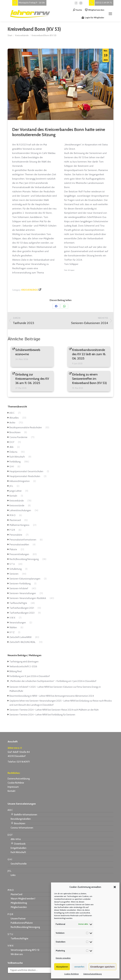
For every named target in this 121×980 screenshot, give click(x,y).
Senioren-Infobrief (19, 588)
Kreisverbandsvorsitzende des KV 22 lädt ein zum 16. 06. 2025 (89, 354)
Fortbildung (15, 462)
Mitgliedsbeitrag (19, 903)
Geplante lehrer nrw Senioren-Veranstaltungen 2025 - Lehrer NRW (42, 701)
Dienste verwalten (63, 958)
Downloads (18, 843)
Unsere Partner (18, 919)
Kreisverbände (30, 290)
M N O (12, 515)
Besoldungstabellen (21, 819)
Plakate (13, 549)
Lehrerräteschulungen (20, 510)
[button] (115, 887)
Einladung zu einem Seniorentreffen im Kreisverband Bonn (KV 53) (89, 379)
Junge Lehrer (16, 491)
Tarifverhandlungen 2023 (22, 613)
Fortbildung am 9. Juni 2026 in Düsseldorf (30, 676)
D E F (12, 442)
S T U (12, 564)
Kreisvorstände (17, 506)
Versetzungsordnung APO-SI (25, 950)
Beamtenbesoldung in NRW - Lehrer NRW (30, 696)
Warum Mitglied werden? (23, 899)
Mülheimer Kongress (19, 525)
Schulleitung (16, 569)
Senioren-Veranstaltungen (23, 593)
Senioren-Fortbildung (20, 584)
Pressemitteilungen (19, 554)
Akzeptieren (62, 967)
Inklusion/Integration (20, 481)
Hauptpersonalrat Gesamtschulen (26, 471)
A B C (12, 413)
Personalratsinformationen (23, 540)
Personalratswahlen (19, 545)
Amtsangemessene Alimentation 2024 (74, 696)
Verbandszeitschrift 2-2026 (23, 666)
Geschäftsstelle (19, 864)
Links (13, 875)
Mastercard (15, 520)
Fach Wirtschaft (17, 457)
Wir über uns (17, 954)
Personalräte (16, 535)
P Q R (12, 530)
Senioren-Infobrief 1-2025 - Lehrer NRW (29, 687)
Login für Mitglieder (93, 18)
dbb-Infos (16, 839)
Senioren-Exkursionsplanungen (25, 579)
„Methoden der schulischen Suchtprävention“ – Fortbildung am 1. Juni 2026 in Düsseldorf (53, 681)
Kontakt (13, 496)
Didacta (13, 452)
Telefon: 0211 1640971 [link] (19, 762)
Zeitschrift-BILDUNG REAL (22, 642)
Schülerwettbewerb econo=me (28, 352)
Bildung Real (16, 671)
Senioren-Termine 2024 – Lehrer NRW (28, 710)
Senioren (14, 574)
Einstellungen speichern (103, 967)
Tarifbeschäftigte (18, 603)
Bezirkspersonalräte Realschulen (26, 428)
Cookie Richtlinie (16, 783)
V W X (12, 618)
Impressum (13, 787)
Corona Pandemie (18, 437)
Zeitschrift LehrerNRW (20, 637)
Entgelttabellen (18, 848)
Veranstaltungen (18, 623)
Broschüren (15, 432)
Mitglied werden (95, 10)
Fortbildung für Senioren (63, 715)
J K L (11, 486)
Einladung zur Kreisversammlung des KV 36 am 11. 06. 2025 (32, 379)
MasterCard (16, 894)
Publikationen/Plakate (22, 923)
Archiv (12, 423)
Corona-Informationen (22, 828)
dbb (11, 447)
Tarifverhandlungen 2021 (22, 608)
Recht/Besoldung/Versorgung (24, 559)
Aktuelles (14, 418)
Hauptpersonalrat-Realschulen (25, 476)
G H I (12, 467)
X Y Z (12, 632)
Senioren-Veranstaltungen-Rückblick (28, 598)
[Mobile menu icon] (110, 14)
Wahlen (13, 627)
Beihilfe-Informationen (24, 814)
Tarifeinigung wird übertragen (24, 662)
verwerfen (79, 967)
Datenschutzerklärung (93, 974)
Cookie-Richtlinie (71, 974)
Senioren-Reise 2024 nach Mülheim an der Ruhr (75, 710)
